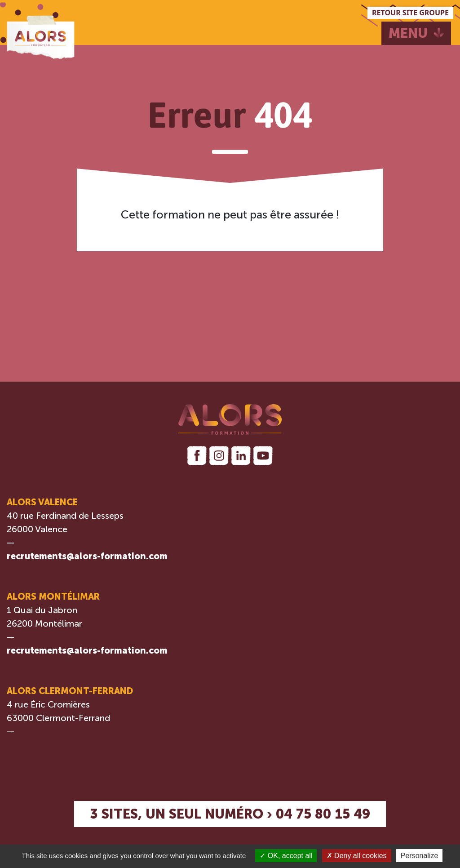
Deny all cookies (357, 856)
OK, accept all (286, 856)
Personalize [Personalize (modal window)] (420, 856)
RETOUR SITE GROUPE (410, 13)
